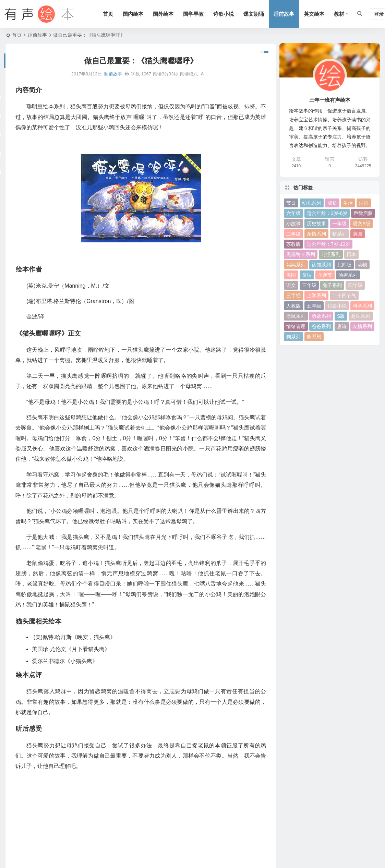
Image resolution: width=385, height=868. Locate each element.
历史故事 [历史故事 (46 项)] (316, 224)
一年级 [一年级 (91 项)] (339, 224)
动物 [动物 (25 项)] (362, 265)
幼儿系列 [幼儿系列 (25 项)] (312, 203)
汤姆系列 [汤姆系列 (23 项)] (348, 275)
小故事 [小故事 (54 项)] (293, 224)
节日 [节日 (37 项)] (291, 203)
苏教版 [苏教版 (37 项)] (293, 244)
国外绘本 (163, 14)
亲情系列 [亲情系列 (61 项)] (316, 234)
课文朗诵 (254, 14)
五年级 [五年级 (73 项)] (314, 306)
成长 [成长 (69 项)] (332, 203)
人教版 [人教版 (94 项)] (293, 306)
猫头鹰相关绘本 (24, 807)
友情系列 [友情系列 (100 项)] (362, 326)
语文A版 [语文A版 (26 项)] (362, 224)
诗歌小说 (224, 14)
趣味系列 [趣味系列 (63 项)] (361, 316)
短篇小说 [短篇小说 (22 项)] (337, 306)
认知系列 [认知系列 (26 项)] (321, 265)
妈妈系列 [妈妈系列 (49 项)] (296, 265)
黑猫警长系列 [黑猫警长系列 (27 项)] (301, 254)
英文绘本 (314, 14)
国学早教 (193, 14)
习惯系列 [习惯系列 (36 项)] (331, 254)
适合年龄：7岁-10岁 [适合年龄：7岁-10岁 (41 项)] (328, 244)
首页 (108, 14)
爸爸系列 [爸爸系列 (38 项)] (321, 326)
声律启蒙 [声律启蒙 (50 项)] (363, 213)
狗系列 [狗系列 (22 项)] (293, 337)
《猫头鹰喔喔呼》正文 (32, 796)
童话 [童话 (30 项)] (307, 275)
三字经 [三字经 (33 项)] (293, 296)
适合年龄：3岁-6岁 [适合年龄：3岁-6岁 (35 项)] (327, 213)
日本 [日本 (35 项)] (351, 254)
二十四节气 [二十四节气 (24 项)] (344, 296)
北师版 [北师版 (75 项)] (344, 265)
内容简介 (17, 774)
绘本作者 (17, 785)
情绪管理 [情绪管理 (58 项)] (296, 326)
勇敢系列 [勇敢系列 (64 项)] (321, 316)
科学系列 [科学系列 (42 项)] (362, 306)
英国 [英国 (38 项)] (358, 234)
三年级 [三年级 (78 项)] (309, 285)
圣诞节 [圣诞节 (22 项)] (325, 275)
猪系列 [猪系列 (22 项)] (339, 234)
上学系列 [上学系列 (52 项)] (316, 296)
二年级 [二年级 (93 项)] (293, 234)
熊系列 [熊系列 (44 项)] (314, 337)
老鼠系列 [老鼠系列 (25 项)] (296, 316)
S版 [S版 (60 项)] (341, 316)
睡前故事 (284, 14)
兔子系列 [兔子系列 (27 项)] (332, 285)
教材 (339, 14)
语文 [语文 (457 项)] (291, 285)
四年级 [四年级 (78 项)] (355, 285)
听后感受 (17, 829)
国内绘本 (133, 14)
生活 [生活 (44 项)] (348, 203)
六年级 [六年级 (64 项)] (293, 213)
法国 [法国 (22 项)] (364, 203)
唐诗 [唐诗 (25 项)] (342, 326)
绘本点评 (17, 818)
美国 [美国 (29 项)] (291, 275)
